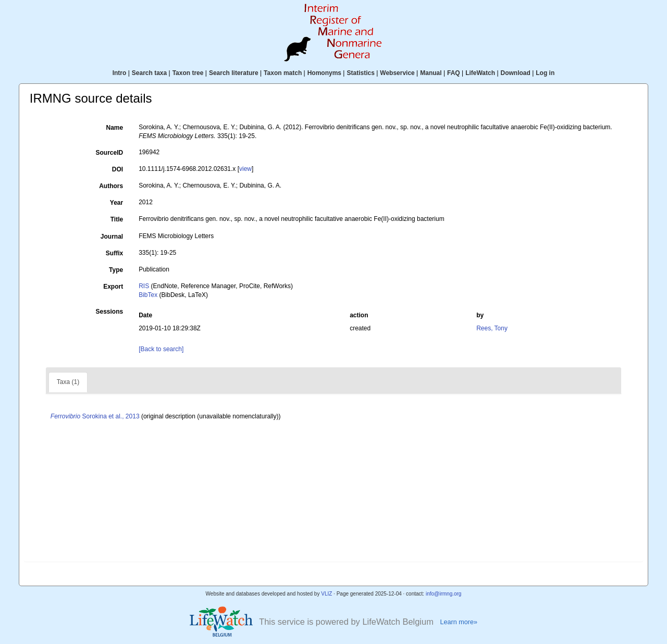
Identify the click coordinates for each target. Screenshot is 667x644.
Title (117, 219)
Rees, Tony (492, 328)
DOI (118, 169)
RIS (144, 286)
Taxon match (283, 73)
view (245, 169)
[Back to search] (161, 349)
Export (113, 287)
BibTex (148, 295)
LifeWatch (480, 73)
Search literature (234, 73)
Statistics (360, 73)
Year (116, 203)
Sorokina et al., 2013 (95, 416)
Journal (112, 237)
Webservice (397, 73)
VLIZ (326, 594)
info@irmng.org (444, 594)
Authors (111, 186)
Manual (431, 73)
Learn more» (459, 622)
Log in (545, 73)
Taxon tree (188, 73)
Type (116, 270)
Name (115, 128)
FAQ (454, 73)
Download (516, 73)
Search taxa (149, 73)
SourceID (110, 153)
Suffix (114, 253)
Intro (120, 73)
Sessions (109, 312)
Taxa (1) (68, 382)
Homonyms (324, 73)
